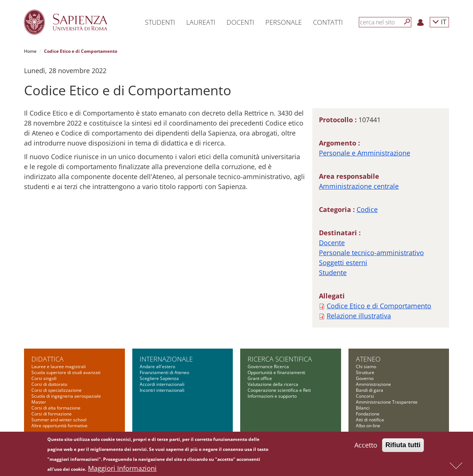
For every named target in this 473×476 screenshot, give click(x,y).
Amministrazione (373, 384)
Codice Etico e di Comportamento (379, 306)
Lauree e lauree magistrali (59, 367)
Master (39, 402)
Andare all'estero (157, 367)
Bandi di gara (370, 390)
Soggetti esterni (343, 263)
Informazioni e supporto (272, 396)
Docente (332, 243)
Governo (365, 378)
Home (30, 51)
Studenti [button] (160, 22)
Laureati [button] (201, 22)
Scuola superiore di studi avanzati (66, 372)
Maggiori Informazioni (122, 470)
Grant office (260, 378)
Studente (333, 273)
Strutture (365, 372)
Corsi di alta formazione (56, 408)
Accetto (366, 447)
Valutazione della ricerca (273, 384)
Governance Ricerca (268, 367)
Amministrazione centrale (359, 186)
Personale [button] (284, 22)
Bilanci (363, 408)
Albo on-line (368, 426)
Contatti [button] (328, 22)
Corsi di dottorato (49, 384)
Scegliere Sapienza (159, 378)
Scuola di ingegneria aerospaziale (66, 396)
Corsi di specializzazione (57, 390)
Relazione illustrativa (359, 316)
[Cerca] (407, 22)
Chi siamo (366, 367)
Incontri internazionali (162, 390)
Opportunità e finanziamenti (276, 372)
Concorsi (365, 396)
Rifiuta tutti (403, 447)
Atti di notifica (370, 420)
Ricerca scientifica (280, 359)
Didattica (47, 359)
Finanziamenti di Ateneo (164, 372)
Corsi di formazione (52, 414)
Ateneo (368, 359)
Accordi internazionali (162, 384)
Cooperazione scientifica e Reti (279, 390)
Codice (367, 209)
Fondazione (368, 414)
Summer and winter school (59, 420)
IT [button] (439, 22)
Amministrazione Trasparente (387, 402)
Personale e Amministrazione (365, 153)
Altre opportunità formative (59, 426)
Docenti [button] (240, 22)
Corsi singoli (44, 378)
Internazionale (166, 359)
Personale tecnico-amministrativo (371, 253)
